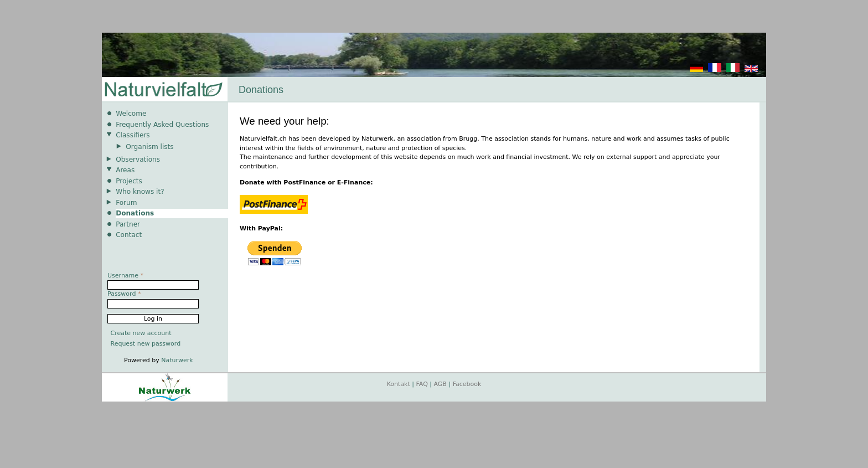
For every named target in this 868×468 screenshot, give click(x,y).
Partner (128, 224)
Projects (129, 181)
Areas (125, 170)
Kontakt (399, 384)
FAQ (422, 384)
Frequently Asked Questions (162, 125)
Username (125, 276)
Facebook (467, 384)
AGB (440, 384)
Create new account (141, 333)
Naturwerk (177, 360)
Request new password (146, 344)
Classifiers (133, 135)
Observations (138, 160)
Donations (135, 213)
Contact (129, 235)
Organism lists (149, 147)
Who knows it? (140, 192)
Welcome (131, 114)
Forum (126, 203)
